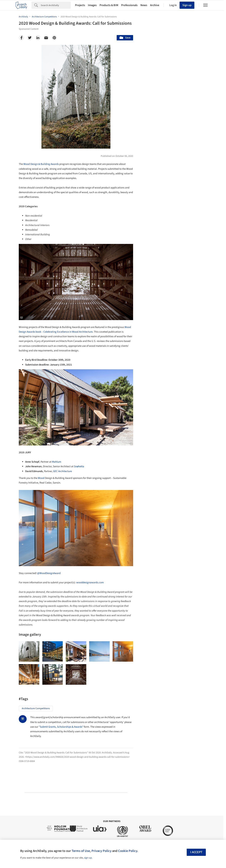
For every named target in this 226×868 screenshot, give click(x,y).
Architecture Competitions (36, 708)
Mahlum (57, 462)
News (144, 5)
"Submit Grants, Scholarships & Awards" (61, 727)
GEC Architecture (62, 471)
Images (92, 5)
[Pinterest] (54, 38)
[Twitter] (30, 38)
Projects (80, 5)
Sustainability (155, 548)
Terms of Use (81, 851)
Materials (197, 548)
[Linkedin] (38, 38)
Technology (177, 548)
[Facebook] (21, 38)
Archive (155, 5)
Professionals (129, 5)
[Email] (46, 38)
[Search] (56, 5)
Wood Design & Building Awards (41, 164)
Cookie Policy (128, 851)
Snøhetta (79, 466)
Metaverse (153, 556)
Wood (41, 478)
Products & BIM (109, 5)
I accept (196, 852)
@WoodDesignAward (49, 573)
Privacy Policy (101, 851)
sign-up (88, 858)
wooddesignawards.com (90, 583)
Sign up (187, 5)
